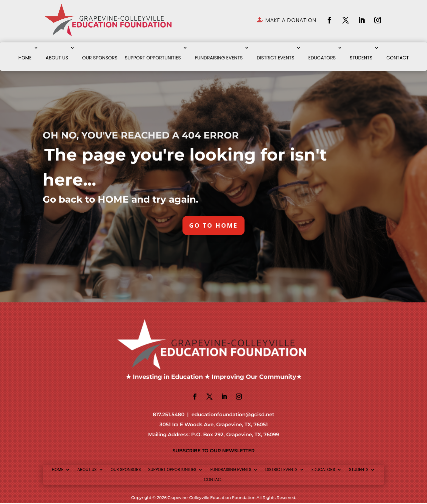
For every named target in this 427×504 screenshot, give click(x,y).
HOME (25, 58)
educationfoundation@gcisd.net (233, 415)
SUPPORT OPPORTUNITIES (153, 58)
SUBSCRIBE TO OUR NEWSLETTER (213, 452)
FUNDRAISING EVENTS (219, 58)
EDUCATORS (322, 58)
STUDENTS (361, 58)
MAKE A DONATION (291, 20)
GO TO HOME (214, 226)
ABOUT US (57, 58)
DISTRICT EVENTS (275, 58)
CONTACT (397, 58)
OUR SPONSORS (100, 58)
